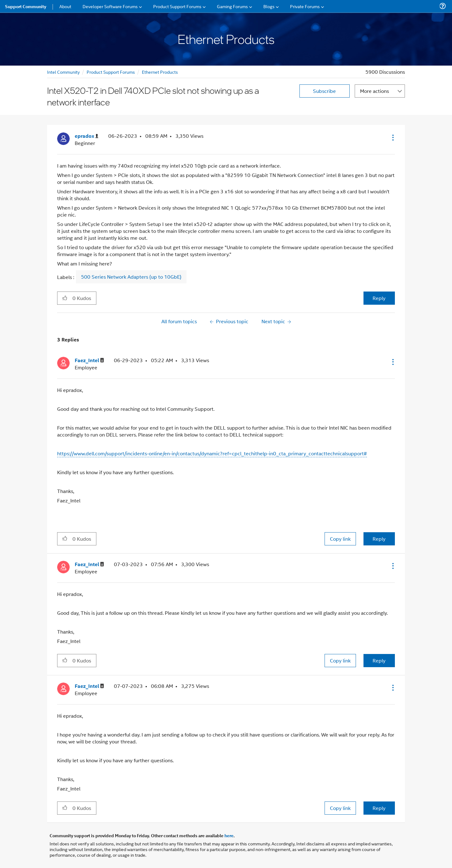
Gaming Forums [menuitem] (232, 6)
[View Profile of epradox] (86, 136)
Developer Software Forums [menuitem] (110, 6)
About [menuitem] (65, 6)
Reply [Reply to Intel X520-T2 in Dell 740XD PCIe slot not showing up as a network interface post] (379, 298)
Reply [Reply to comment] (379, 539)
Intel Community (63, 72)
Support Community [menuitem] (26, 6)
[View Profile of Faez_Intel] (89, 360)
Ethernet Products (160, 72)
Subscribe (324, 91)
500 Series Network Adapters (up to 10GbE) (131, 277)
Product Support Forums (111, 72)
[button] (392, 137)
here (229, 835)
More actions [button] (374, 91)
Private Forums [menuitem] (305, 6)
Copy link (340, 539)
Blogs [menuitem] (269, 6)
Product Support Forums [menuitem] (177, 6)
